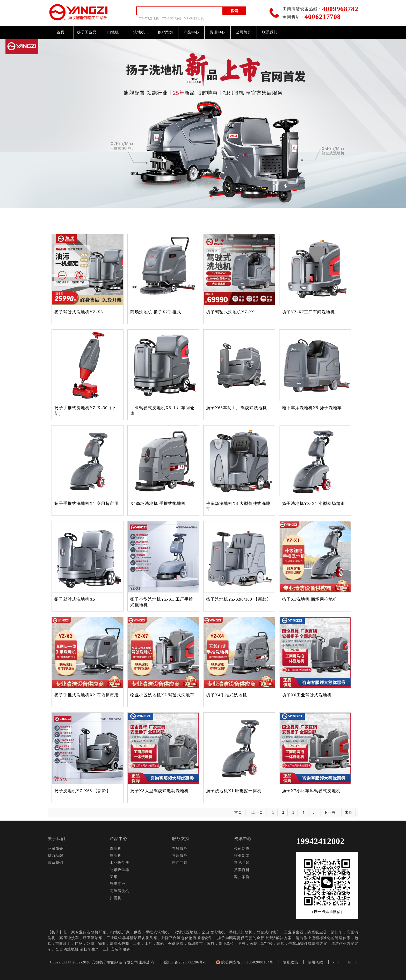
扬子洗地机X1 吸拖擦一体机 (234, 791)
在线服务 (180, 849)
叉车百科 (242, 870)
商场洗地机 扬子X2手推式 (156, 312)
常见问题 (242, 863)
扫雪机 (116, 898)
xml (336, 962)
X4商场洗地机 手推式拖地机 (158, 503)
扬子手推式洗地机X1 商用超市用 (86, 503)
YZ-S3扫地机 (172, 18)
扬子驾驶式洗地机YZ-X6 (79, 312)
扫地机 (113, 32)
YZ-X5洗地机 (149, 18)
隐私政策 (291, 962)
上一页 (257, 812)
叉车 (114, 877)
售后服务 (180, 856)
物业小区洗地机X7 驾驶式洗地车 (162, 695)
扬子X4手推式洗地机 (227, 695)
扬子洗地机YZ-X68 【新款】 (83, 791)
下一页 (330, 812)
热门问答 (180, 863)
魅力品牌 (55, 856)
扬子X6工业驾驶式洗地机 (307, 695)
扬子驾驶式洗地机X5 (75, 599)
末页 (349, 812)
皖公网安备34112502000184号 (245, 962)
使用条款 (315, 962)
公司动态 (242, 849)
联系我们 (270, 32)
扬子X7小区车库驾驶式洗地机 (311, 791)
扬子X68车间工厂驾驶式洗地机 (237, 408)
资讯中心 (218, 32)
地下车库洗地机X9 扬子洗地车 (312, 408)
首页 (61, 32)
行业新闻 (242, 856)
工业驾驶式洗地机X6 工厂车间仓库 (162, 411)
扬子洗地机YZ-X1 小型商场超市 (313, 503)
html (352, 962)
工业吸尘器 (119, 863)
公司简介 (244, 32)
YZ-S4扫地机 (194, 18)
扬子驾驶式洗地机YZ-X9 (230, 312)
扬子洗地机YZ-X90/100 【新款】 (239, 599)
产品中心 (191, 32)
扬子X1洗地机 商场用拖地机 (310, 599)
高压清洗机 (119, 891)
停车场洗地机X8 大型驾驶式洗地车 (238, 506)
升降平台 (118, 884)
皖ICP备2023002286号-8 (185, 962)
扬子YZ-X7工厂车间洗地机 (308, 312)
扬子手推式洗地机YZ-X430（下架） (85, 411)
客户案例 (165, 32)
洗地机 (139, 32)
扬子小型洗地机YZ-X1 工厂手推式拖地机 (162, 602)
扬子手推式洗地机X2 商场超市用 (86, 695)
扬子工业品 (87, 32)
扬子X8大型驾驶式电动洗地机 (160, 791)
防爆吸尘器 (119, 870)
